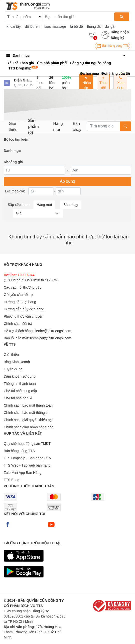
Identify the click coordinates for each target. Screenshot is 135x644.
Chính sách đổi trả (18, 324)
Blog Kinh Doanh (17, 362)
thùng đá (94, 26)
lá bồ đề (76, 26)
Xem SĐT (120, 83)
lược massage (55, 26)
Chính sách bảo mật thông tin (27, 413)
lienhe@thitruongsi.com (53, 331)
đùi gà (110, 26)
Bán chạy (77, 127)
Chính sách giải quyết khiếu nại (28, 420)
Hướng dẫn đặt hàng (20, 302)
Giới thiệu (13, 127)
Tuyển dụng (13, 369)
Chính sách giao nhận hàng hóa (29, 427)
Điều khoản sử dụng (20, 376)
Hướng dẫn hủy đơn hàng (24, 309)
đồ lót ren (32, 26)
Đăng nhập (120, 32)
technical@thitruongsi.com (51, 338)
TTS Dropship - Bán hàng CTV (28, 458)
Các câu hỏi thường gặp (23, 287)
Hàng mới (58, 127)
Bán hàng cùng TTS (113, 46)
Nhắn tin (86, 83)
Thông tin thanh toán (20, 384)
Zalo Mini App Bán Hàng (23, 473)
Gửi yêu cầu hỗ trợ (18, 295)
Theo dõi (103, 83)
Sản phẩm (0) (34, 127)
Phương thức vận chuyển (23, 316)
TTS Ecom (12, 480)
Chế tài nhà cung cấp (20, 391)
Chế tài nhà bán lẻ (18, 398)
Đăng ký (117, 38)
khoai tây (14, 26)
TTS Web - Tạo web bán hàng (27, 465)
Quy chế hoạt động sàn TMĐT (27, 444)
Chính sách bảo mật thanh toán (28, 405)
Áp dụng (67, 181)
